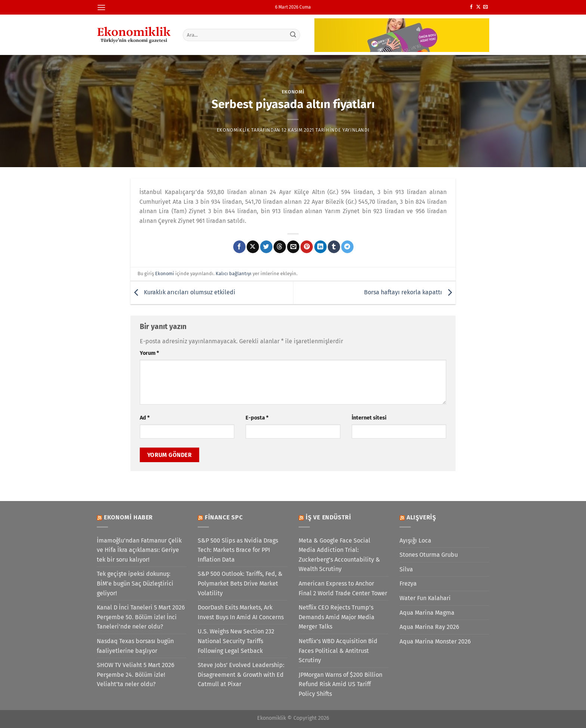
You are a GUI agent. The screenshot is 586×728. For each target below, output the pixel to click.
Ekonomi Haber (128, 517)
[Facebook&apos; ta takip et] (471, 7)
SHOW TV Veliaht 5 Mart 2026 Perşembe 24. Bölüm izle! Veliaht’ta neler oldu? (136, 675)
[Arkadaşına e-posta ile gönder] (293, 247)
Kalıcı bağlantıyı (234, 274)
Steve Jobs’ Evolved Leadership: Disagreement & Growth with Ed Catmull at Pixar (241, 675)
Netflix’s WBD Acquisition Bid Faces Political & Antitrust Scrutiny (338, 651)
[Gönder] (293, 35)
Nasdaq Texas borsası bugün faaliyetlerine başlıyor (135, 646)
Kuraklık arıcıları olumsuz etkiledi (183, 292)
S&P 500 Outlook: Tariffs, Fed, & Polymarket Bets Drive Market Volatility (240, 583)
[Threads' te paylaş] (280, 247)
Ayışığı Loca (415, 540)
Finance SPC (224, 517)
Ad (145, 418)
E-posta (257, 418)
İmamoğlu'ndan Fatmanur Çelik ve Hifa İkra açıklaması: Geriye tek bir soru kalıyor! (139, 550)
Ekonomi (293, 92)
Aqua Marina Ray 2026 (429, 627)
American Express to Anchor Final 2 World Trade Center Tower (343, 588)
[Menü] (101, 7)
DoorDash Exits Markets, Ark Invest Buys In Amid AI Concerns (241, 612)
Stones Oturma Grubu (429, 555)
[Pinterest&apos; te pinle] (307, 247)
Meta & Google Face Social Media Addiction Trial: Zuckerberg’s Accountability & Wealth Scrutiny (339, 555)
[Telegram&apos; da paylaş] (347, 247)
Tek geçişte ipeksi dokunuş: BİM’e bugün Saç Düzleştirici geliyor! (135, 583)
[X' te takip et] (478, 7)
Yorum (149, 353)
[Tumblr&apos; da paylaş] (334, 247)
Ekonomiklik (233, 130)
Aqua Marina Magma (427, 613)
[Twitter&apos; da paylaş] (266, 247)
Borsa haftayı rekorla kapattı (410, 292)
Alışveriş (421, 517)
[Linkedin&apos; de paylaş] (320, 247)
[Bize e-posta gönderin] (485, 7)
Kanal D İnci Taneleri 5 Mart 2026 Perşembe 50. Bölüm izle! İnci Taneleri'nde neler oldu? (141, 617)
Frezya (408, 583)
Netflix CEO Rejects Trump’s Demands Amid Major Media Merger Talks (337, 617)
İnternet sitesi (369, 418)
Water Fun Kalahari (425, 598)
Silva (406, 569)
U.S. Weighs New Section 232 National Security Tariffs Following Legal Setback (236, 641)
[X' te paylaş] (253, 247)
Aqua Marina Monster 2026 (435, 641)
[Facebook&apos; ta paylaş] (239, 247)
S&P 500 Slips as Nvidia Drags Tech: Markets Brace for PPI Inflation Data (238, 550)
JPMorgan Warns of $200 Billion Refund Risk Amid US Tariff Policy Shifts (340, 684)
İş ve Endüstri (329, 517)
